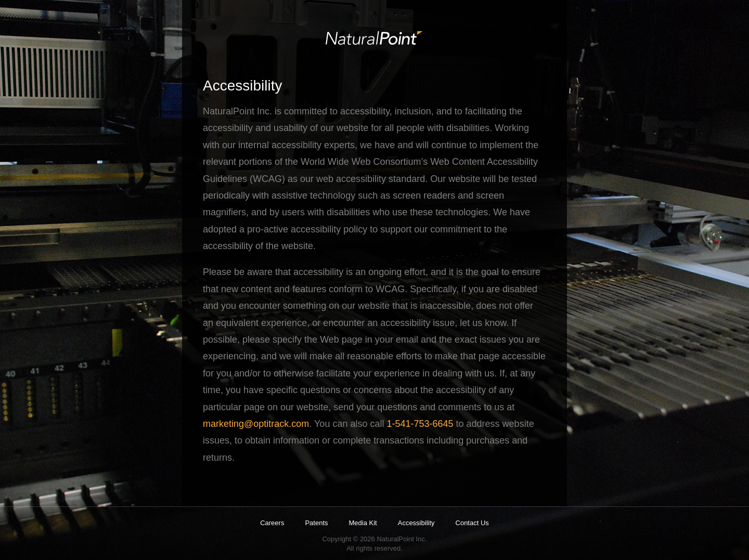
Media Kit (363, 523)
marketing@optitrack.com (256, 424)
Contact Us (472, 523)
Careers (272, 523)
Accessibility (416, 523)
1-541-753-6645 (420, 424)
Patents (316, 523)
